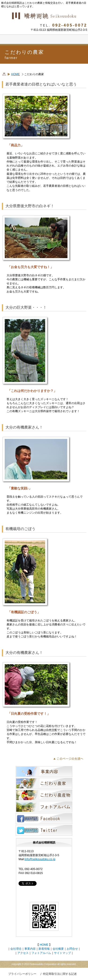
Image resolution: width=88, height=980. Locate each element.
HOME (16, 74)
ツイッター (44, 830)
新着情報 (44, 949)
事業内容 (44, 772)
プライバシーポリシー (22, 974)
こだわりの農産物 (44, 795)
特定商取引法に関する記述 (60, 974)
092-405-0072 (70, 25)
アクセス (23, 953)
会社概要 (58, 949)
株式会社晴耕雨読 (44, 16)
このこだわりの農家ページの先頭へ (70, 758)
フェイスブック (44, 819)
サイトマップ (62, 953)
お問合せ (72, 949)
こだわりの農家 (44, 783)
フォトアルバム (44, 807)
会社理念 (16, 949)
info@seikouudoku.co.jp (40, 859)
